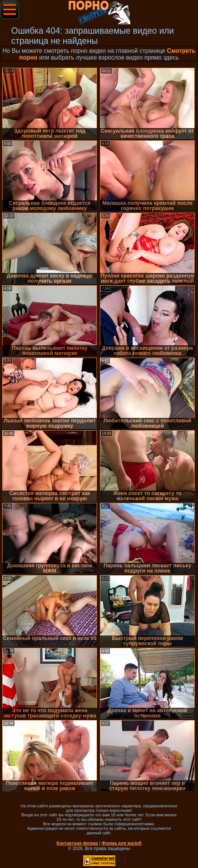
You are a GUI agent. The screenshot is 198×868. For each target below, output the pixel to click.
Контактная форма (77, 843)
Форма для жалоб (122, 843)
